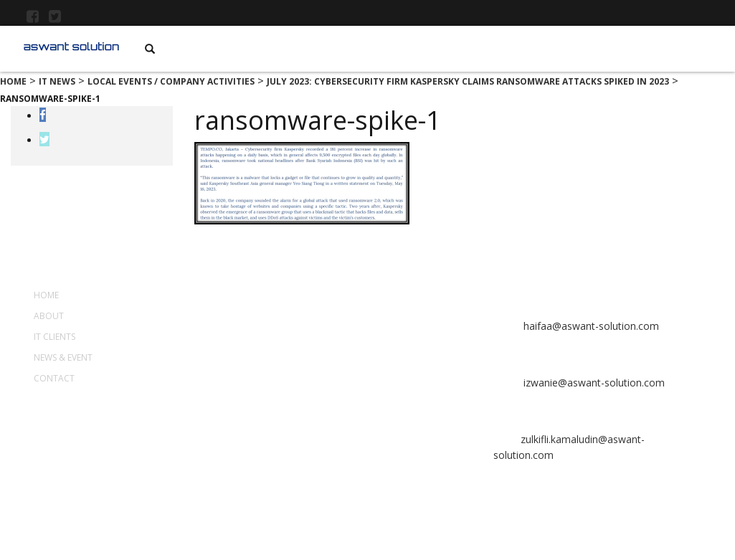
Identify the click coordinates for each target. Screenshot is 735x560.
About (49, 316)
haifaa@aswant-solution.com (590, 326)
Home (46, 295)
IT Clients (54, 337)
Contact (54, 378)
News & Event (63, 357)
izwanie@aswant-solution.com (593, 383)
